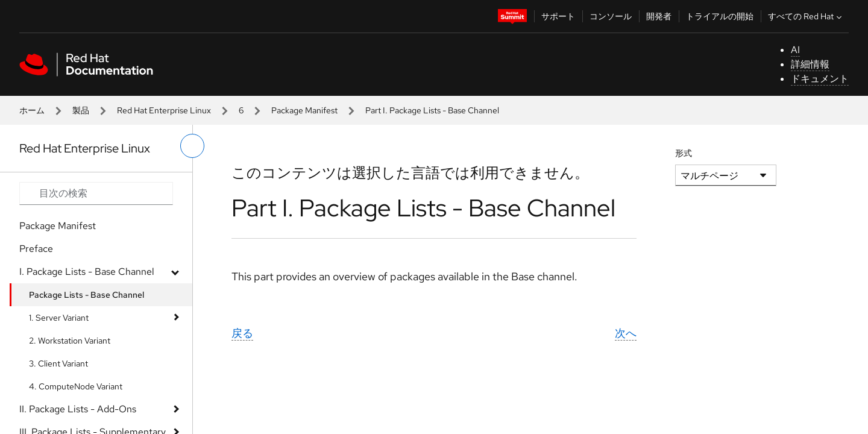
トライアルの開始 (720, 16)
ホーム (32, 110)
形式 (684, 153)
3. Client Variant (58, 363)
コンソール (611, 16)
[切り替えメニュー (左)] (192, 146)
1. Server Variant (59, 318)
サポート (558, 16)
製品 (81, 110)
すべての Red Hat (806, 16)
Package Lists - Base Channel (86, 295)
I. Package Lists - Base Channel (87, 272)
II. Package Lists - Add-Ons (78, 409)
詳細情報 (810, 64)
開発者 (659, 16)
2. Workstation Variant (70, 341)
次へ (626, 333)
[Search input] (96, 193)
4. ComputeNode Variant (76, 386)
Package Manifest (304, 110)
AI (795, 50)
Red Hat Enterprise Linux (164, 110)
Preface (36, 249)
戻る (242, 333)
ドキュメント (820, 79)
